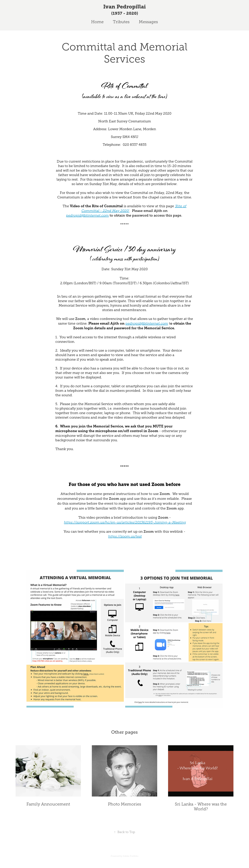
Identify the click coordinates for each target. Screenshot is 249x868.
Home (97, 22)
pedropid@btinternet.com (87, 215)
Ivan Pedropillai (124, 7)
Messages (148, 22)
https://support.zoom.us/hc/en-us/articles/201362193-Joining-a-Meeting (125, 522)
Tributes (121, 22)
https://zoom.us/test (125, 536)
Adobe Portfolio (131, 856)
